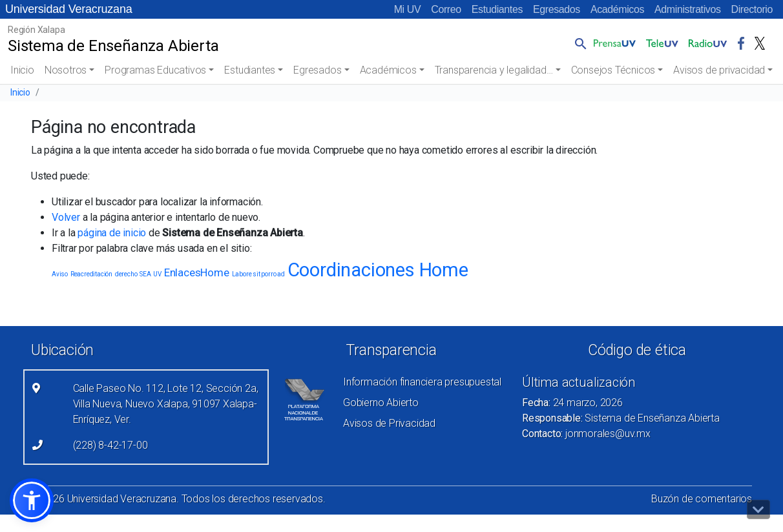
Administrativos (687, 9)
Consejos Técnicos (613, 70)
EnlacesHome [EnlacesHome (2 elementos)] (197, 272)
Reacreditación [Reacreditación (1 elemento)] (91, 274)
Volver (66, 217)
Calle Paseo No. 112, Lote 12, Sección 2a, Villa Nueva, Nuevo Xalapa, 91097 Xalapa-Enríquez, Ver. (166, 404)
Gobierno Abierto (381, 403)
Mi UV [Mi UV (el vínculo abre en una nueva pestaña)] (408, 9)
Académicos (617, 9)
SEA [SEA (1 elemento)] (145, 274)
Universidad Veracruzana (69, 9)
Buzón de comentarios (702, 499)
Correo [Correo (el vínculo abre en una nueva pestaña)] (446, 9)
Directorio (752, 9)
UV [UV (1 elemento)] (157, 274)
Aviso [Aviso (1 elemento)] (60, 274)
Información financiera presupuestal (422, 382)
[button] (578, 43)
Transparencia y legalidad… (494, 70)
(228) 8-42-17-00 (110, 445)
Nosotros (66, 70)
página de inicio (112, 233)
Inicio (22, 70)
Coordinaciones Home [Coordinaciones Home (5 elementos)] (378, 270)
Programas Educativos (155, 70)
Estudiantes (497, 9)
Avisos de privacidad (719, 70)
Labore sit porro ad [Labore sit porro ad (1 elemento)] (258, 274)
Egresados (557, 9)
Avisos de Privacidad (389, 423)
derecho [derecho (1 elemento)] (126, 274)
